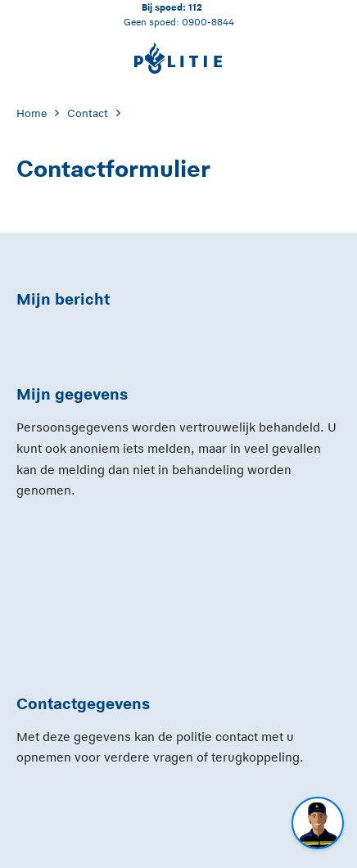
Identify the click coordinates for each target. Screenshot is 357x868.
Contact (88, 113)
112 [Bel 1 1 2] (195, 7)
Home (32, 113)
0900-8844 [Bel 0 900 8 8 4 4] (208, 22)
